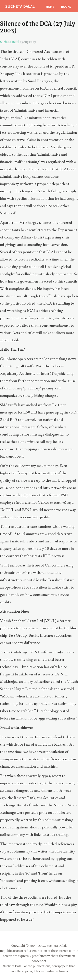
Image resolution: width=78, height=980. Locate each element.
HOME (50, 7)
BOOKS (66, 7)
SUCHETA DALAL (20, 6)
